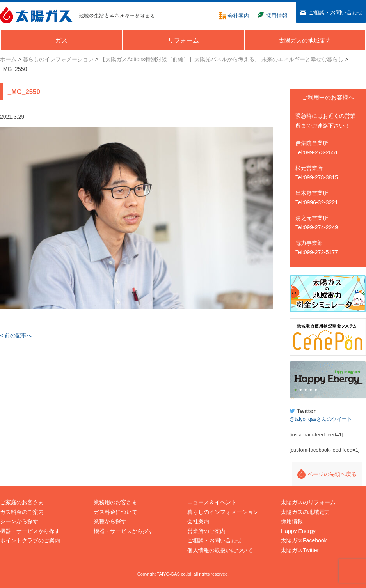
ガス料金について (115, 512)
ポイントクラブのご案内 (30, 540)
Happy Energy (328, 380)
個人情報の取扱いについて (220, 550)
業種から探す (110, 521)
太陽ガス (36, 15)
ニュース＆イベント (212, 502)
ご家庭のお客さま (22, 502)
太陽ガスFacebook (304, 540)
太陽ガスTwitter (300, 550)
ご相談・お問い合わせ (215, 540)
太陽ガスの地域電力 (306, 512)
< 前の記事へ (16, 335)
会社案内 (198, 521)
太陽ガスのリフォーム (308, 502)
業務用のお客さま (115, 502)
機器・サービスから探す (30, 531)
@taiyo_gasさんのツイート (321, 419)
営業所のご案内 (206, 531)
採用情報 (292, 521)
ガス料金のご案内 (22, 512)
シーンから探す (19, 521)
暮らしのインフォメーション (223, 512)
